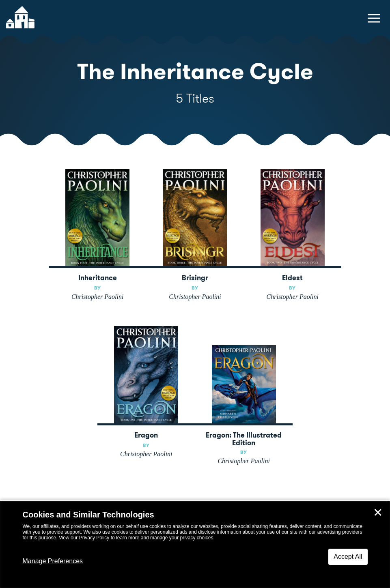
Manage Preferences (53, 561)
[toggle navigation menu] (374, 18)
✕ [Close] (378, 513)
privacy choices (196, 538)
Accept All (348, 557)
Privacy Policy (94, 538)
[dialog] (195, 545)
